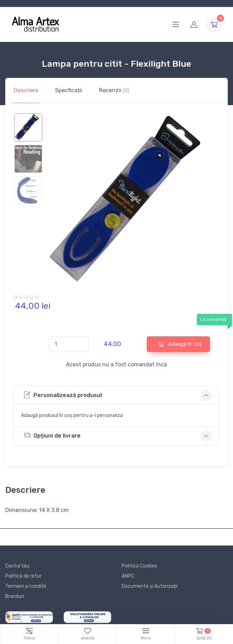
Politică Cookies (140, 566)
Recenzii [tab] (114, 90)
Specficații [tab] (69, 90)
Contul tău (17, 566)
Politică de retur (23, 576)
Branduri (15, 596)
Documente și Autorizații (150, 586)
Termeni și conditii (26, 586)
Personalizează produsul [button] (63, 395)
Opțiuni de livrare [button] (52, 435)
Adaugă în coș (180, 344)
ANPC (128, 576)
